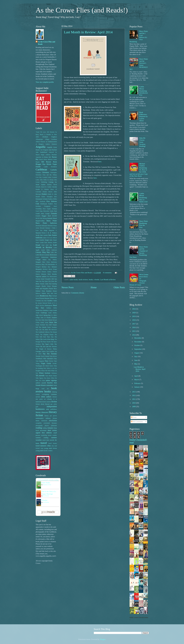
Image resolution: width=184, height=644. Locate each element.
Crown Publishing (41, 182)
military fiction (51, 418)
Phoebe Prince (46, 286)
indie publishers (51, 409)
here (100, 162)
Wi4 (37, 373)
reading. (45, 428)
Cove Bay (39, 177)
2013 (134, 392)
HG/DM (55, 216)
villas (49, 446)
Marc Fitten (46, 262)
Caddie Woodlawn (50, 167)
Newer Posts (68, 287)
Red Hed (50, 293)
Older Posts (119, 287)
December (138, 338)
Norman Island (40, 279)
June (136, 360)
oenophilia (39, 423)
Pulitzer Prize (40, 291)
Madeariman (45, 257)
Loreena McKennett (51, 255)
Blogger (103, 639)
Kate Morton (48, 243)
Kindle (55, 243)
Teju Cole (39, 330)
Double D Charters (42, 189)
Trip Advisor (53, 356)
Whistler (44, 500)
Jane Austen (44, 235)
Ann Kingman (44, 150)
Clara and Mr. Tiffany (50, 175)
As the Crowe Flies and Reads (47, 43)
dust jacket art (41, 399)
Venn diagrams (40, 361)
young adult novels (42, 451)
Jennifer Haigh (44, 240)
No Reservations (52, 277)
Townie (38, 356)
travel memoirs (41, 446)
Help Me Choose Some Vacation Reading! (142, 142)
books (91, 280)
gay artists (54, 404)
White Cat (54, 371)
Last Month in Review (108, 280)
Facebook (43, 202)
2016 (134, 327)
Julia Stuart (53, 240)
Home (94, 287)
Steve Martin (49, 320)
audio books (74, 280)
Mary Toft (44, 264)
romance (50, 428)
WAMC (55, 364)
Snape (51, 310)
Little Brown (40, 255)
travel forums (53, 443)
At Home (45, 157)
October (137, 345)
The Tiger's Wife (48, 344)
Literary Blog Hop (43, 252)
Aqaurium (38, 157)
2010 (134, 403)
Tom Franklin (50, 351)
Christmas (46, 172)
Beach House (43, 160)
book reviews (83, 280)
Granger (47, 214)
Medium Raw (46, 267)
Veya (46, 361)
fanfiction (39, 402)
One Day (42, 281)
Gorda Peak (53, 211)
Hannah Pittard (52, 218)
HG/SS (38, 218)
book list (45, 389)
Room (42, 298)
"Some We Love (41, 132)
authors (38, 383)
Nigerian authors (41, 276)
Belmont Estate (52, 160)
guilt (37, 407)
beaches (50, 383)
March (137, 380)
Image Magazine (49, 230)
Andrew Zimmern (51, 144)
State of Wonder (46, 318)
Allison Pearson (40, 142)
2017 (134, 324)
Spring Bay (47, 315)
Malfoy (55, 260)
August (137, 353)
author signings (51, 380)
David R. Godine (46, 187)
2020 (134, 313)
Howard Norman (45, 228)
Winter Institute (45, 373)
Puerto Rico (53, 289)
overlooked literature (50, 423)
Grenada (54, 213)
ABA (37, 137)
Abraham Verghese (49, 137)
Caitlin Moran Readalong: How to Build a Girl (143, 198)
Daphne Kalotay (46, 185)
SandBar (50, 301)
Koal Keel (45, 245)
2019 (134, 316)
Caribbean (41, 169)
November (138, 342)
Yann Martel (49, 376)
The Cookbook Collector (43, 332)
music (38, 421)
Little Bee (54, 252)
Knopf (38, 245)
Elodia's (44, 194)
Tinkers (44, 351)
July (136, 356)
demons (55, 397)
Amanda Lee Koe (47, 485)
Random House (52, 291)
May (136, 364)
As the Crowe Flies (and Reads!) (82, 10)
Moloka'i (45, 269)
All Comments (137, 422)
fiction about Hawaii (43, 404)
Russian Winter (49, 298)
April (136, 376)
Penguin (38, 286)
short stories (52, 430)
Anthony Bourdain (51, 155)
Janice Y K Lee (48, 238)
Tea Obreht (43, 327)
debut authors (46, 397)
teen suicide (50, 440)
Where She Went (46, 371)
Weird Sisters (49, 366)
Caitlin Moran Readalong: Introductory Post (144, 91)
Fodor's (51, 204)
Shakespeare (48, 305)
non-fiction (53, 420)
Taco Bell (49, 325)
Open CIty (48, 281)
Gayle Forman (52, 209)
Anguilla (40, 147)
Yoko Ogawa (39, 378)
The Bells (45, 330)
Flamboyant (44, 204)
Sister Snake (46, 483)
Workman (54, 373)
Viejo (55, 361)
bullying (55, 392)
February (138, 383)
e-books (97, 280)
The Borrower (53, 330)
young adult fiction (50, 448)
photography (39, 426)
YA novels (40, 375)
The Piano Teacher (46, 342)
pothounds (54, 426)
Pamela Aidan (44, 284)
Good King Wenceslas (42, 211)
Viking (38, 364)
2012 (134, 395)
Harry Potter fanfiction (46, 223)
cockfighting (45, 394)
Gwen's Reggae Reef (43, 216)
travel (44, 443)
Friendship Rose (41, 209)
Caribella (54, 170)
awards (44, 383)
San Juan (44, 301)
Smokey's (46, 310)
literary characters (42, 412)
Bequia (38, 162)
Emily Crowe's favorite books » (139, 619)
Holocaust (44, 226)
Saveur (40, 303)
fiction (54, 402)
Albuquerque (39, 139)
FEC (37, 201)
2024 (134, 309)
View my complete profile (45, 82)
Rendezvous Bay (46, 296)
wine (42, 448)
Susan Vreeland (40, 325)
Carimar (38, 172)
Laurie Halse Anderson (49, 250)
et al (55, 399)
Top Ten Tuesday (50, 354)
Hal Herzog (43, 218)
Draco (52, 189)
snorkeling (44, 435)
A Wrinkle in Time (51, 135)
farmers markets (47, 402)
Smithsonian (39, 310)
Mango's (38, 262)
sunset (44, 440)
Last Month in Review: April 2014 (88, 32)
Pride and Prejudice (42, 289)
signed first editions (44, 433)
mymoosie (44, 421)
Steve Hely (41, 320)
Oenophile (48, 279)
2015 (134, 331)
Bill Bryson (46, 162)
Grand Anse (40, 213)
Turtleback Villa (41, 359)
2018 (134, 320)
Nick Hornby (52, 274)
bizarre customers (47, 385)
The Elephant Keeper (47, 335)
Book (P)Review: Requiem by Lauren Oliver (144, 116)
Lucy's (37, 257)
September (138, 349)
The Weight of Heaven (44, 349)
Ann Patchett (53, 150)
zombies (50, 451)
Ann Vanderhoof (41, 152)
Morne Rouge (53, 269)
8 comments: (108, 273)
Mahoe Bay (47, 260)
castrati (38, 394)
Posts (134, 417)
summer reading (42, 438)
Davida (55, 187)
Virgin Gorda (46, 363)
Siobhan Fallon (52, 308)
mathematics (40, 418)
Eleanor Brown (47, 192)
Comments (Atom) (78, 293)
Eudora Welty (53, 199)
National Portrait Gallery (44, 272)
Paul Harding (53, 284)
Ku (51, 245)
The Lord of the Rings (47, 339)
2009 (134, 407)
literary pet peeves (51, 416)
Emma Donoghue (47, 197)
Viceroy (51, 361)
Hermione (38, 226)
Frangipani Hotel (51, 206)
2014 (134, 335)
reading (39, 428)
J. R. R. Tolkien (52, 233)
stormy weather (52, 435)
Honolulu (50, 226)
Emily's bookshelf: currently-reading (48, 480)
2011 (134, 399)
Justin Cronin (40, 243)
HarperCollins (40, 221)
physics (47, 426)
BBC (50, 157)
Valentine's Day (52, 359)
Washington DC (40, 366)
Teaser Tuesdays (52, 327)
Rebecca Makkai (41, 293)
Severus (42, 306)
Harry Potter (52, 221)
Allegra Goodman (51, 139)
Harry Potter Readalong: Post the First (144, 224)
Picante (55, 286)
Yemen (55, 376)
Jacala (38, 235)
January (137, 387)
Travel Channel (45, 356)
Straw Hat (53, 322)
